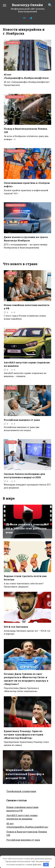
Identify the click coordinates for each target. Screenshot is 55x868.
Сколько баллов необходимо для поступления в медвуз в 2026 (24, 476)
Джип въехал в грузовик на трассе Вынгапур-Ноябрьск (26, 239)
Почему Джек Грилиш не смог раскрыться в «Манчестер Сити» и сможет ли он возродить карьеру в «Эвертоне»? (26, 679)
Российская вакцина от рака (22, 420)
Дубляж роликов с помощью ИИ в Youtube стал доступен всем (27, 528)
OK (46, 864)
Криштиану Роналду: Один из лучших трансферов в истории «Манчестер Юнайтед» (24, 735)
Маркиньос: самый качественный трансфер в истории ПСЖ (25, 774)
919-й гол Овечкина (16, 627)
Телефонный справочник (21, 791)
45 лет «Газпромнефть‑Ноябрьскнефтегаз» (26, 76)
